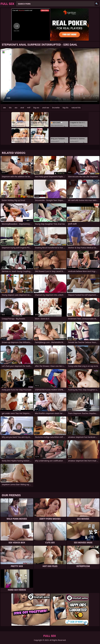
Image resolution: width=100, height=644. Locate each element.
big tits (65, 108)
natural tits (76, 108)
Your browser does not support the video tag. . (50, 76)
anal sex (46, 108)
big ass (36, 108)
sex (4, 108)
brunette (56, 108)
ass (16, 108)
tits (10, 108)
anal (22, 108)
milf (29, 108)
